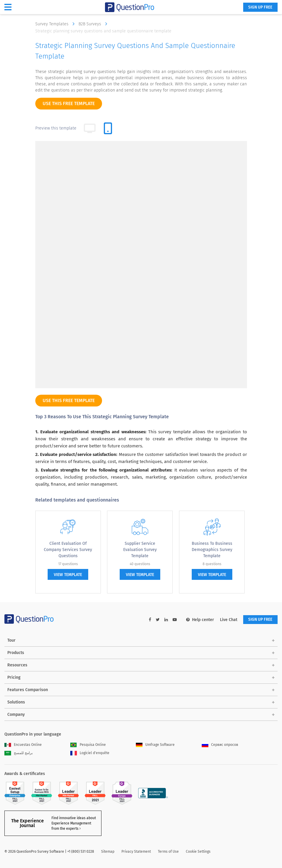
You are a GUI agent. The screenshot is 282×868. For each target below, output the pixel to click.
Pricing (14, 678)
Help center (198, 620)
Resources (17, 665)
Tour (11, 641)
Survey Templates (56, 24)
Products (16, 653)
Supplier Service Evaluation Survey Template (140, 550)
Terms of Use (168, 852)
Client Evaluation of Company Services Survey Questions (68, 550)
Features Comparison (28, 690)
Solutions (16, 702)
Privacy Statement (136, 852)
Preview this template (56, 128)
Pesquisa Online (88, 745)
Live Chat (226, 620)
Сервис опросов (220, 745)
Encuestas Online (23, 745)
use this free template (69, 103)
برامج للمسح (19, 753)
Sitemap (108, 852)
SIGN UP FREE (259, 8)
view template (68, 575)
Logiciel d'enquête (90, 753)
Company (16, 715)
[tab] (108, 128)
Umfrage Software (155, 745)
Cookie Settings (198, 852)
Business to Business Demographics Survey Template (212, 550)
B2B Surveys (94, 24)
